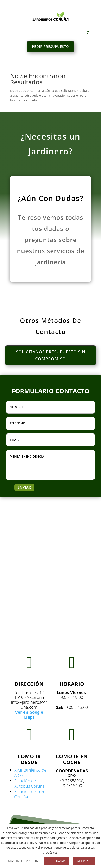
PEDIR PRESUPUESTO (50, 47)
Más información (23, 861)
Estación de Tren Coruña (30, 794)
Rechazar (57, 861)
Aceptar (84, 861)
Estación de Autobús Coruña (30, 783)
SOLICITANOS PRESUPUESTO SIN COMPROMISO (51, 355)
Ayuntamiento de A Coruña (30, 773)
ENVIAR (24, 487)
